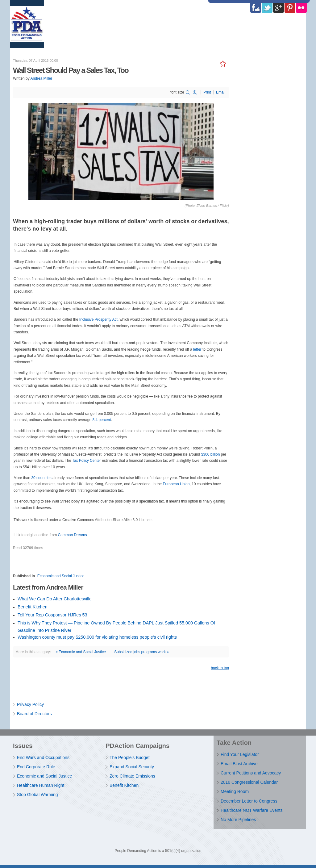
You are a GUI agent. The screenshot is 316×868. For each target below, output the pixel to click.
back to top (220, 668)
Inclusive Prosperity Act (98, 319)
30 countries (41, 478)
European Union (176, 484)
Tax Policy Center (87, 461)
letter (197, 349)
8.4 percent (102, 420)
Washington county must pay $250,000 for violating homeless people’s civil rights (97, 637)
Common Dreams (72, 535)
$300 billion (211, 454)
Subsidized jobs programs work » (141, 652)
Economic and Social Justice (61, 576)
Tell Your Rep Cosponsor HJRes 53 (52, 615)
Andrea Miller (41, 78)
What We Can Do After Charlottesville (55, 599)
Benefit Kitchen (33, 607)
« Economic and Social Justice (81, 652)
